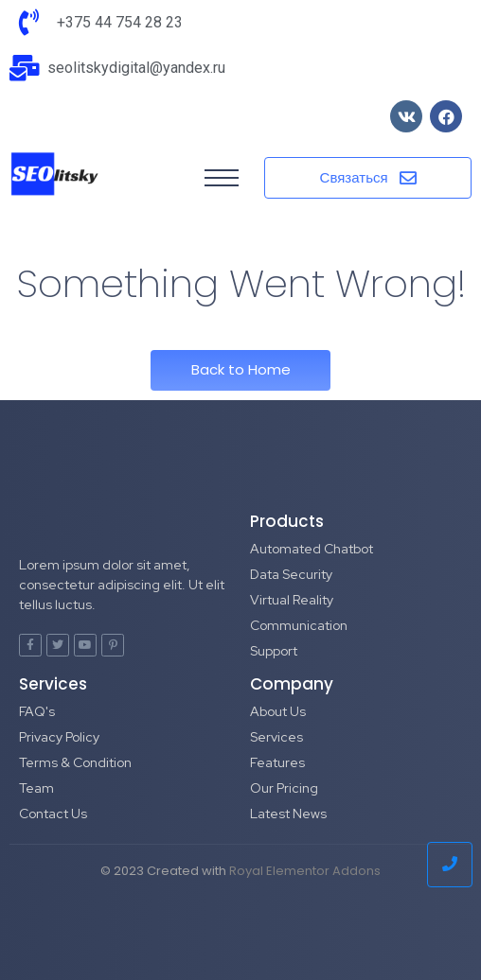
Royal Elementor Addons (305, 871)
